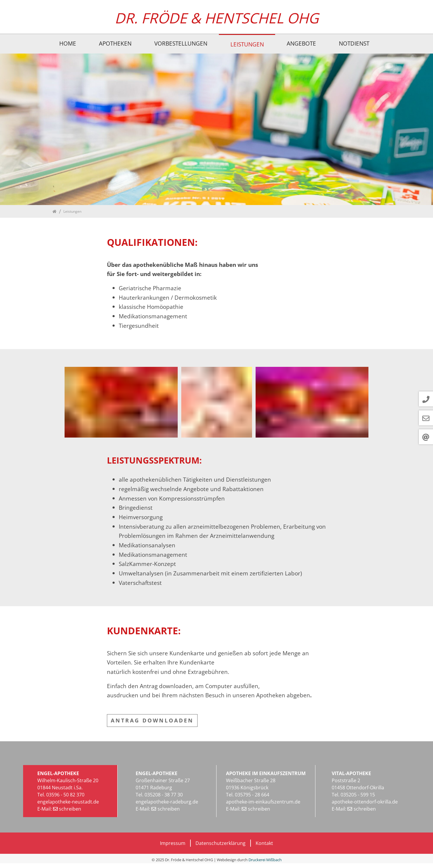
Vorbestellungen (181, 43)
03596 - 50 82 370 (65, 795)
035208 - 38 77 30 (164, 795)
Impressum (173, 843)
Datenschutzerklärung (220, 843)
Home (68, 43)
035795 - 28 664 (251, 795)
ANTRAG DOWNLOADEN (152, 720)
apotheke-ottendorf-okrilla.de (365, 802)
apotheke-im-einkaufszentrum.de (263, 802)
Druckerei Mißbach (265, 860)
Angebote (301, 43)
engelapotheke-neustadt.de (68, 802)
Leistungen (247, 44)
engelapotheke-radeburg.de (167, 802)
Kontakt (264, 843)
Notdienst (354, 43)
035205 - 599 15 (358, 795)
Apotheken (115, 43)
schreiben (70, 809)
